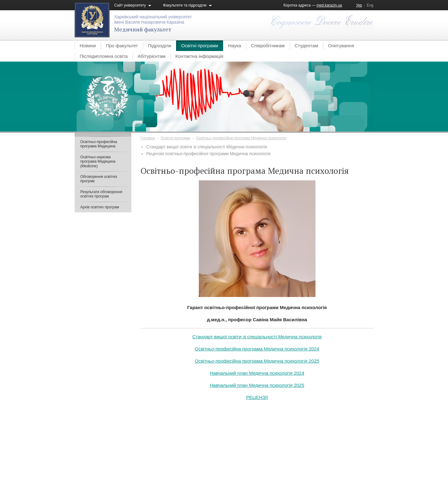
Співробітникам (268, 46)
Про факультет (122, 46)
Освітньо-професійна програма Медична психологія (241, 138)
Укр (359, 5)
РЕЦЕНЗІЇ (257, 397)
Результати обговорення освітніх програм (101, 194)
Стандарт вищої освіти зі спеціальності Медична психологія (207, 147)
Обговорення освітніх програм (99, 179)
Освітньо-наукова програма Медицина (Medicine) (98, 162)
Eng (370, 5)
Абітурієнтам (151, 56)
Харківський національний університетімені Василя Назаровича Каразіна (153, 19)
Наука (235, 46)
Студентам (306, 46)
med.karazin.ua (329, 5)
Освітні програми (200, 46)
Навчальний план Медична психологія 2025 (257, 385)
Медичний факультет (143, 29)
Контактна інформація (199, 56)
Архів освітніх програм (100, 207)
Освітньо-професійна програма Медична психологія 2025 (257, 361)
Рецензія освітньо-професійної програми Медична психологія (208, 154)
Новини (88, 46)
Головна (148, 138)
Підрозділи (159, 46)
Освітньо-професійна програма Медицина (99, 144)
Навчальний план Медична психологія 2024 (257, 373)
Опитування (341, 46)
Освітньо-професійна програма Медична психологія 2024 (257, 349)
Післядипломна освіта (104, 56)
